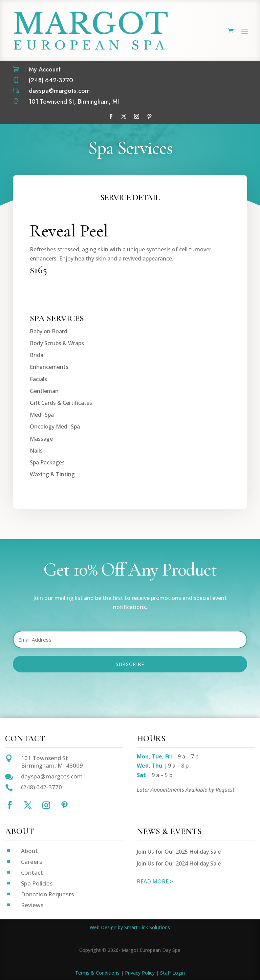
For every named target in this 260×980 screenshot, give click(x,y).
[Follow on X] (124, 117)
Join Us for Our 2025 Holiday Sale (179, 852)
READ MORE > (155, 881)
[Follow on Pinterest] (149, 117)
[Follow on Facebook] (111, 117)
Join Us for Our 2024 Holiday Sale (179, 863)
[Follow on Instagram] (136, 117)
